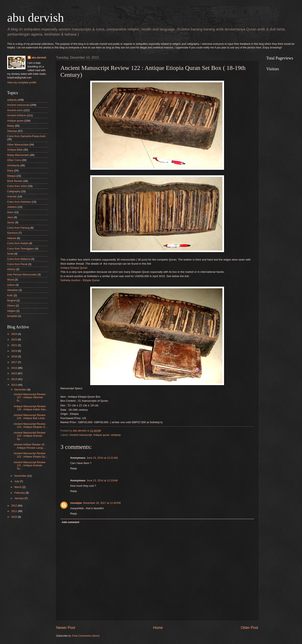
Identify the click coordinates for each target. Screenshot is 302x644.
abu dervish (36, 18)
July (17, 481)
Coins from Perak (17, 264)
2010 (14, 517)
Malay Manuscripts (18, 155)
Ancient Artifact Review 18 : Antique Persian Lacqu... (30, 446)
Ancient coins (15, 110)
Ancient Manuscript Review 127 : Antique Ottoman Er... (29, 397)
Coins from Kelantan (19, 202)
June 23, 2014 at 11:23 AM (102, 480)
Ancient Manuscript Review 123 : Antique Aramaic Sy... (29, 436)
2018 (14, 356)
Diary (10, 171)
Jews (10, 217)
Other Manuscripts (18, 145)
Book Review (15, 181)
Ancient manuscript (81, 435)
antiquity (116, 435)
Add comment (70, 522)
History (11, 269)
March (18, 487)
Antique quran (101, 435)
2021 (14, 345)
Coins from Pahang (18, 228)
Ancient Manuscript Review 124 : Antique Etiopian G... (31, 425)
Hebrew (12, 238)
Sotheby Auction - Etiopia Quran (80, 280)
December (21, 390)
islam (10, 212)
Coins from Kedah (18, 243)
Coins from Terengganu (21, 249)
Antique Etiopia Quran (74, 268)
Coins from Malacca (19, 259)
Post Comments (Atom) (86, 636)
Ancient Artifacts (17, 115)
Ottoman (12, 131)
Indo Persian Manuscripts (22, 274)
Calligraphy (14, 191)
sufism (11, 285)
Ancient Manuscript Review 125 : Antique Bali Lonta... (30, 417)
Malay (11, 126)
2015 (14, 373)
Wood (11, 280)
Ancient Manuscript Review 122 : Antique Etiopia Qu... (31, 455)
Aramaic (12, 196)
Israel (10, 254)
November (21, 476)
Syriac (11, 222)
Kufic (10, 295)
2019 (14, 351)
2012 (14, 506)
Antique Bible (15, 150)
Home (158, 628)
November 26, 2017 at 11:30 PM (102, 503)
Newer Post (66, 628)
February (20, 493)
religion (11, 311)
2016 (14, 368)
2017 (14, 362)
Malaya (11, 176)
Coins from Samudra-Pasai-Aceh (26, 136)
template (12, 316)
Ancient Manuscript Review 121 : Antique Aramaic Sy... (29, 465)
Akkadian (13, 290)
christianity (13, 165)
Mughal (11, 300)
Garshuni (12, 233)
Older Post (249, 628)
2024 (14, 334)
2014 (14, 379)
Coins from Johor (17, 186)
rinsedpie (76, 503)
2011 (14, 511)
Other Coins (14, 160)
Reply (74, 468)
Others (11, 306)
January (19, 498)
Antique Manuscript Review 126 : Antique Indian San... (31, 408)
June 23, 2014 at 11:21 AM (102, 458)
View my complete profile (22, 82)
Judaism (12, 207)
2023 (14, 339)
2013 (14, 385)
